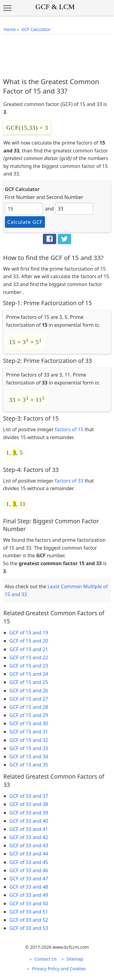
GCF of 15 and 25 (29, 682)
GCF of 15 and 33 (29, 748)
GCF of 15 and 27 (29, 699)
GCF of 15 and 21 (29, 649)
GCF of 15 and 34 (29, 756)
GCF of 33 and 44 (29, 854)
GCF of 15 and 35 (29, 765)
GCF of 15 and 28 (29, 707)
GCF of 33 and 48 (29, 887)
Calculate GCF (25, 222)
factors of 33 (69, 481)
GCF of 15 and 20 (29, 641)
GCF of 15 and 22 (29, 657)
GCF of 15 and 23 (29, 666)
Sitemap (75, 959)
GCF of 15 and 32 (29, 740)
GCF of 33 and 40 (29, 821)
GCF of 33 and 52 (29, 920)
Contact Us (45, 959)
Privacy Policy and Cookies (59, 969)
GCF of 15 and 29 (29, 715)
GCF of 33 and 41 (29, 829)
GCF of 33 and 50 (29, 903)
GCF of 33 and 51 (29, 912)
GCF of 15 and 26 (29, 691)
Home (10, 29)
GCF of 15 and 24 (29, 674)
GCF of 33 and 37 (29, 796)
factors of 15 (69, 429)
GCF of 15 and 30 (29, 723)
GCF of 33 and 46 (29, 870)
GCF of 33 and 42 (29, 837)
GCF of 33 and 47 (29, 879)
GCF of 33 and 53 (29, 928)
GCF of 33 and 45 (29, 862)
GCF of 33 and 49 (29, 895)
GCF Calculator (36, 29)
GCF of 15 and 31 (29, 732)
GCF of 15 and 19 (29, 633)
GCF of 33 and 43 (29, 845)
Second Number (65, 197)
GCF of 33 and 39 (29, 813)
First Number (20, 197)
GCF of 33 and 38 (29, 804)
